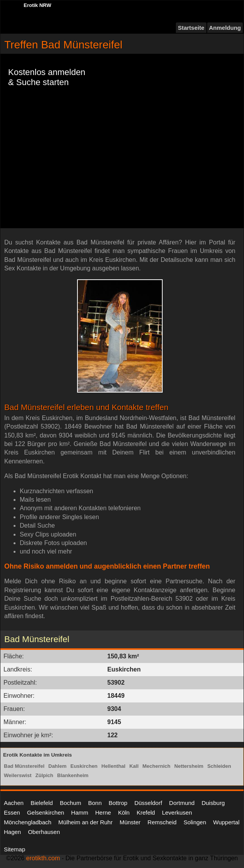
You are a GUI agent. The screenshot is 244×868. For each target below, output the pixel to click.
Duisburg (213, 803)
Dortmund (182, 803)
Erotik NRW (37, 5)
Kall (134, 766)
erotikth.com (43, 858)
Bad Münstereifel (24, 766)
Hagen (12, 832)
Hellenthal (113, 766)
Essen (12, 812)
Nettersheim (189, 766)
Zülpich (44, 775)
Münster (130, 822)
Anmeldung (225, 28)
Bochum (70, 803)
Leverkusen (177, 812)
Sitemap (15, 849)
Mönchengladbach (28, 822)
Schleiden (219, 766)
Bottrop (118, 803)
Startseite (191, 28)
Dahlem (58, 766)
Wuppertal (226, 822)
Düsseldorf (148, 803)
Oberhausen (44, 832)
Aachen (14, 803)
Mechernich (156, 766)
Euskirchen (84, 766)
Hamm (80, 812)
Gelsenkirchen (46, 812)
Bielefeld (42, 803)
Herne (103, 812)
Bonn (95, 803)
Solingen (195, 822)
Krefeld (146, 812)
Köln (124, 812)
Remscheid (162, 822)
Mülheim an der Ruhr (86, 822)
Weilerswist (18, 775)
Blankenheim (73, 775)
